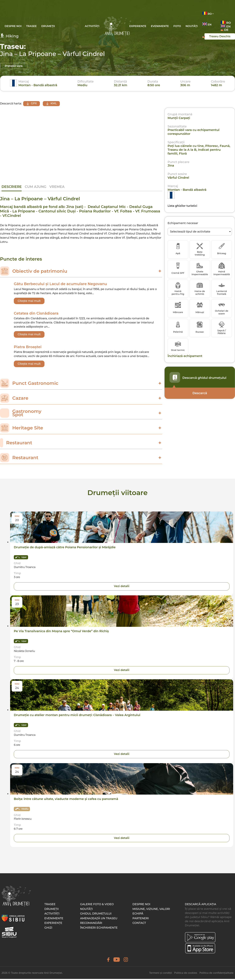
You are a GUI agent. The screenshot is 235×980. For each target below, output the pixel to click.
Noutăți (192, 26)
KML (52, 104)
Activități (92, 26)
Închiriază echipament (185, 356)
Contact (139, 924)
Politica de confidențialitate (216, 974)
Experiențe (138, 26)
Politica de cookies (186, 974)
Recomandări (91, 924)
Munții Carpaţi (179, 118)
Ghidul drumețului (96, 915)
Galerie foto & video (97, 905)
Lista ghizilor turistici (182, 206)
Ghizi (48, 929)
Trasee (31, 26)
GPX (32, 104)
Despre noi (13, 26)
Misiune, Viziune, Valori (151, 910)
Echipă (138, 915)
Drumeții (48, 26)
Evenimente (160, 26)
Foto (177, 26)
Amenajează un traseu (99, 919)
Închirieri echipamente (99, 929)
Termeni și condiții (160, 974)
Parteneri (141, 919)
